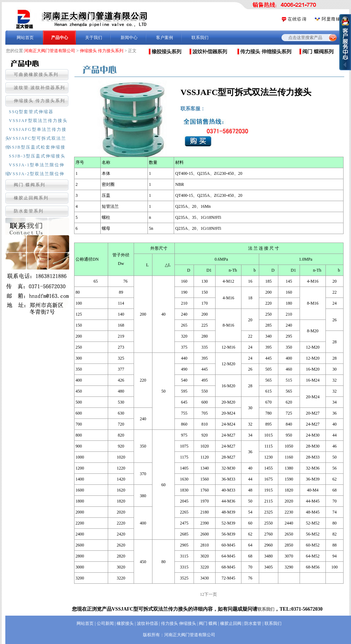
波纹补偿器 (147, 623)
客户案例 (165, 38)
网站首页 (25, 38)
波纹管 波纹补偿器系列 (40, 88)
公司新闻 (105, 623)
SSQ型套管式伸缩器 (31, 112)
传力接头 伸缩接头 (179, 623)
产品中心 (60, 38)
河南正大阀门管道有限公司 (50, 51)
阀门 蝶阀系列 (30, 185)
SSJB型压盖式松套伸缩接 (37, 147)
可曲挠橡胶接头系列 (36, 74)
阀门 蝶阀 (208, 623)
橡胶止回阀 (231, 623)
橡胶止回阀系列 (31, 198)
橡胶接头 (125, 623)
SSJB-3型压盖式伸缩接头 (37, 156)
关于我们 (94, 38)
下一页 (211, 594)
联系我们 (200, 38)
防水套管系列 (29, 211)
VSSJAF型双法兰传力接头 (38, 121)
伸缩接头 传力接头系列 (102, 51)
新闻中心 (129, 38)
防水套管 (253, 623)
